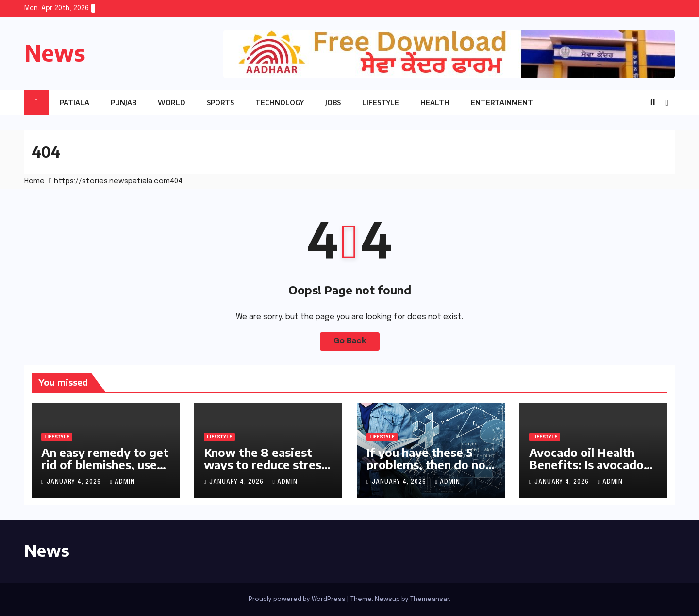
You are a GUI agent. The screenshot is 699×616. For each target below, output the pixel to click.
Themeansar (430, 599)
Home (34, 181)
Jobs (333, 103)
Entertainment (502, 103)
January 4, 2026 (75, 482)
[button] (652, 103)
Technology (280, 103)
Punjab (124, 103)
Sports (220, 103)
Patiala (75, 103)
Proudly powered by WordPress (298, 599)
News (55, 53)
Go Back (350, 341)
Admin (122, 482)
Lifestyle (381, 103)
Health (435, 103)
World (172, 103)
